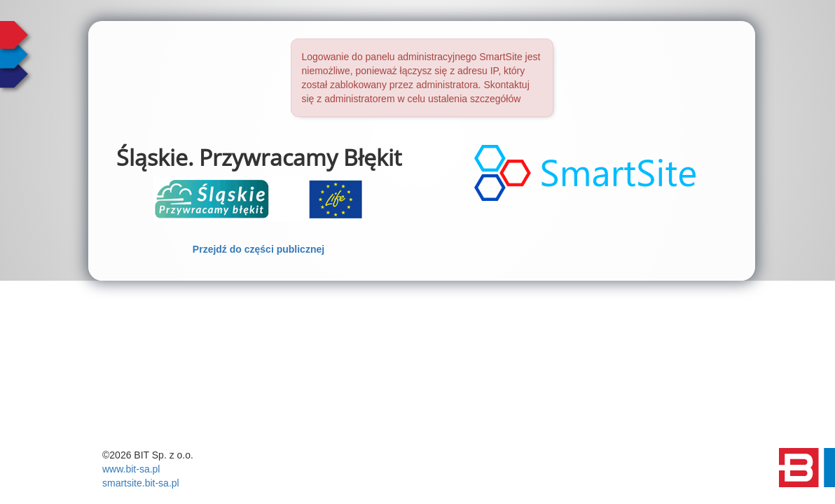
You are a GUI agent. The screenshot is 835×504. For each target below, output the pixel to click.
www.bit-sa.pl (131, 469)
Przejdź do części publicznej (258, 249)
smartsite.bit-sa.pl (141, 483)
